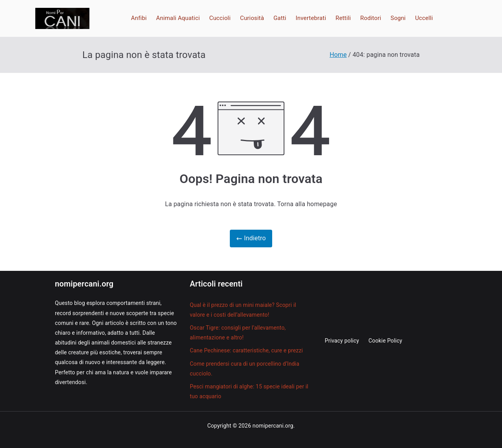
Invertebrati (311, 18)
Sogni (398, 18)
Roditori (371, 18)
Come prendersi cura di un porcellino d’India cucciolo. (245, 369)
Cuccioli (220, 18)
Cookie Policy (386, 341)
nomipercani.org (273, 426)
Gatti (280, 18)
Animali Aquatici (178, 18)
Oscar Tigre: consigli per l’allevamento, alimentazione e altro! (238, 333)
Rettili (343, 18)
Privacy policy (342, 341)
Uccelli (424, 18)
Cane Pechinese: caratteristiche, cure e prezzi (246, 350)
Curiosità (252, 18)
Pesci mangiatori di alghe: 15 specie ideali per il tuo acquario (249, 391)
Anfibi (139, 18)
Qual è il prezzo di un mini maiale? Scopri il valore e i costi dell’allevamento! (243, 310)
